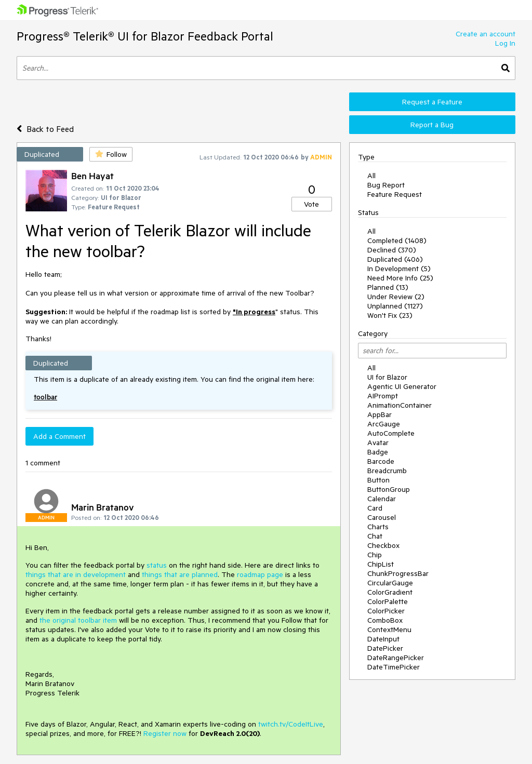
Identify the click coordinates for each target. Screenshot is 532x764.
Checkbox (383, 545)
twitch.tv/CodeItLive (291, 724)
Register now (165, 733)
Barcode (381, 461)
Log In (505, 43)
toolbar (45, 397)
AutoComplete (391, 433)
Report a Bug (432, 125)
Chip (375, 555)
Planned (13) (388, 287)
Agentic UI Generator (402, 386)
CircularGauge (390, 583)
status (157, 565)
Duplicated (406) (395, 259)
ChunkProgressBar (398, 573)
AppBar (380, 414)
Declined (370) (392, 250)
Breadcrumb (387, 471)
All (371, 176)
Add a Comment (59, 436)
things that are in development (76, 574)
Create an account (486, 34)
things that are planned (180, 574)
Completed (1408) (397, 240)
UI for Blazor (387, 377)
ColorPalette (388, 601)
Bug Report (386, 185)
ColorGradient (390, 592)
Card (375, 508)
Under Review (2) (396, 297)
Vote (311, 204)
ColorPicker (386, 611)
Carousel (382, 517)
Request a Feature (432, 102)
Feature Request (395, 194)
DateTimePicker (394, 667)
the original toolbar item (78, 620)
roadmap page (260, 574)
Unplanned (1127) (395, 306)
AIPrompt (383, 396)
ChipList (381, 564)
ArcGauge (384, 424)
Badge (378, 452)
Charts (378, 527)
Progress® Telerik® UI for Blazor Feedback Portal (145, 36)
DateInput (383, 639)
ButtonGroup (389, 489)
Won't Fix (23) (390, 315)
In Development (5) (399, 269)
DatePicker (385, 648)
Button (378, 480)
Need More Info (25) (400, 278)
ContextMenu (389, 629)
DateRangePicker (396, 658)
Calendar (382, 499)
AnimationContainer (400, 405)
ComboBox (385, 620)
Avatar (378, 443)
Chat (375, 536)
